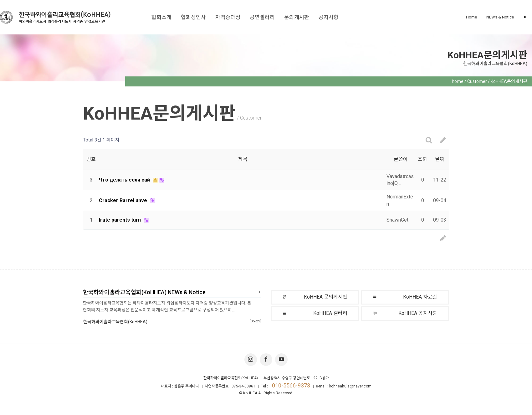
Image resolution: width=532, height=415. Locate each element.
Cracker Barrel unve (124, 200)
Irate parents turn (120, 220)
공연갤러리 (262, 17)
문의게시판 (297, 17)
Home (471, 17)
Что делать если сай (125, 180)
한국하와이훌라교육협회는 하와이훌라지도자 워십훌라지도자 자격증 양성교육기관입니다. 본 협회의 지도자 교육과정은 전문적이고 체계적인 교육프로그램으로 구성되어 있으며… (167, 306)
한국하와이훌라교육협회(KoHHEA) (65, 17)
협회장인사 (193, 17)
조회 (422, 159)
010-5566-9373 (291, 385)
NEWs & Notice (500, 17)
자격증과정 (228, 17)
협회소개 (161, 17)
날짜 (440, 159)
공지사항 (329, 17)
